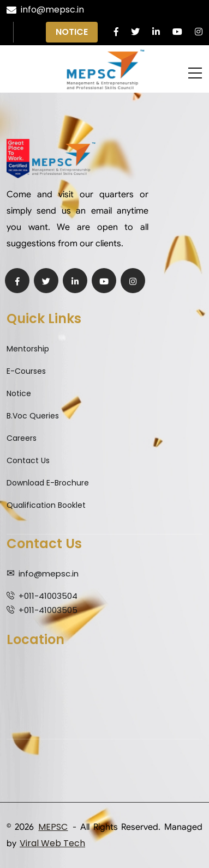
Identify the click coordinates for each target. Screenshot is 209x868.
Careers (22, 438)
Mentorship (28, 349)
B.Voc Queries (33, 416)
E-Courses (26, 371)
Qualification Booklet (46, 505)
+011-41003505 (48, 610)
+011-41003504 (48, 596)
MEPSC (53, 827)
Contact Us (28, 460)
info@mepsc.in (45, 10)
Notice (72, 32)
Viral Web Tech (52, 843)
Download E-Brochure (48, 483)
